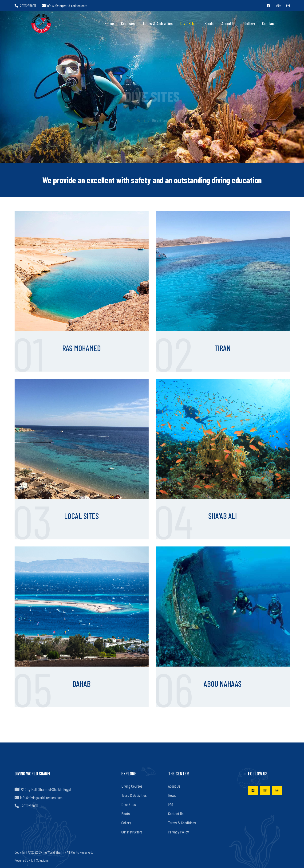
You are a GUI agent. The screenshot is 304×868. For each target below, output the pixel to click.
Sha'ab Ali (223, 516)
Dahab (82, 684)
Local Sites (81, 516)
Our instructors (132, 832)
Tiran (223, 348)
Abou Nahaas (223, 684)
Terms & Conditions (182, 823)
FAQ (171, 804)
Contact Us (176, 813)
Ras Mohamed (82, 348)
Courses (128, 23)
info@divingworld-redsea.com (65, 6)
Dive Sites (189, 23)
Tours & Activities (158, 23)
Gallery (249, 23)
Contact (269, 23)
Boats (209, 23)
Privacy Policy (178, 832)
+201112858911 (25, 6)
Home (109, 23)
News (172, 795)
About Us (229, 23)
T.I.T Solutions (40, 860)
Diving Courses (132, 786)
